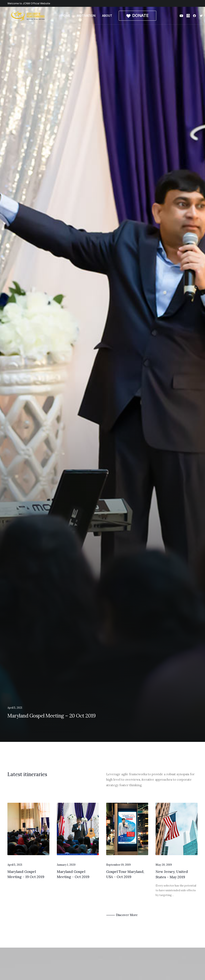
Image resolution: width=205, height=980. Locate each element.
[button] (182, 16)
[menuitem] (66, 16)
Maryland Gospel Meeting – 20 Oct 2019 (51, 716)
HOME (66, 16)
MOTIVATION (86, 16)
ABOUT (107, 16)
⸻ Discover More (122, 915)
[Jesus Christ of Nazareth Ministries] (28, 16)
